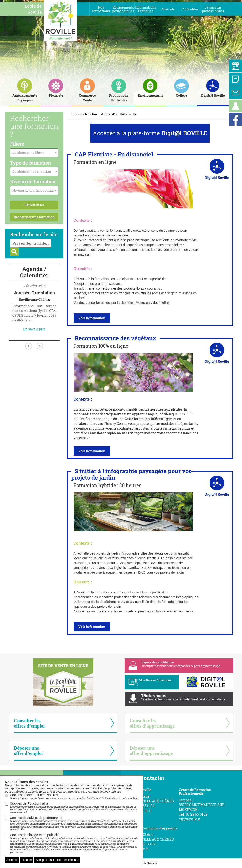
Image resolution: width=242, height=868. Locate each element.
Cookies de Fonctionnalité (74, 808)
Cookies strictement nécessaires (74, 796)
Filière (17, 144)
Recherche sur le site (34, 234)
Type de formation (31, 163)
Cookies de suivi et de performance (74, 823)
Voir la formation (92, 318)
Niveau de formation (33, 181)
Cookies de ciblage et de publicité (74, 843)
